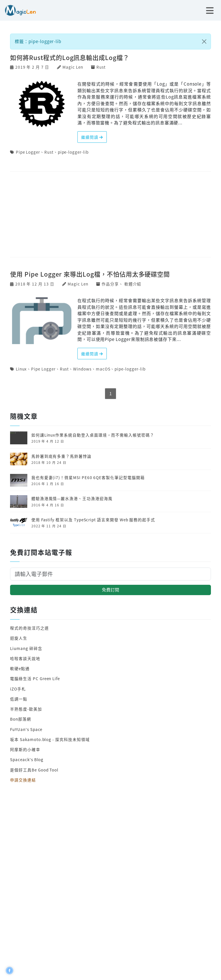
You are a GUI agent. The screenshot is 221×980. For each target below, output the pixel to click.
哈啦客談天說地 (25, 658)
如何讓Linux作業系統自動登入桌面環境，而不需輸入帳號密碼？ (93, 435)
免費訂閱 (110, 590)
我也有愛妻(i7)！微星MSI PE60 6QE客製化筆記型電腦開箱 (88, 477)
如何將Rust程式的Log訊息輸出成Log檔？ (70, 57)
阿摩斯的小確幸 (25, 749)
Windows (82, 369)
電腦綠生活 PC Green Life (35, 678)
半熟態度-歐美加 (26, 709)
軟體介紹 (133, 284)
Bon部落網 (21, 719)
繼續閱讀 (92, 137)
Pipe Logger (28, 152)
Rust (101, 67)
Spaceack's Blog (27, 759)
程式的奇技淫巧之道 (29, 628)
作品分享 (110, 284)
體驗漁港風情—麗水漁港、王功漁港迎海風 (72, 498)
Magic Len (73, 67)
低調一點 (19, 699)
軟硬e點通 (20, 668)
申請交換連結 (23, 780)
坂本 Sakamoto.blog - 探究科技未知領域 (50, 739)
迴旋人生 (19, 638)
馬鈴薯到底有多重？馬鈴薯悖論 (61, 456)
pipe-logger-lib (73, 152)
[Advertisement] (110, 215)
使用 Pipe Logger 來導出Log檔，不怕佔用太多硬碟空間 (90, 274)
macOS (103, 369)
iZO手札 (18, 689)
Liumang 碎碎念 (26, 648)
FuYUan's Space (26, 729)
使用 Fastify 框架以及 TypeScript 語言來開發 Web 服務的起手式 (93, 520)
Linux (21, 369)
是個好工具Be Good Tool (34, 770)
